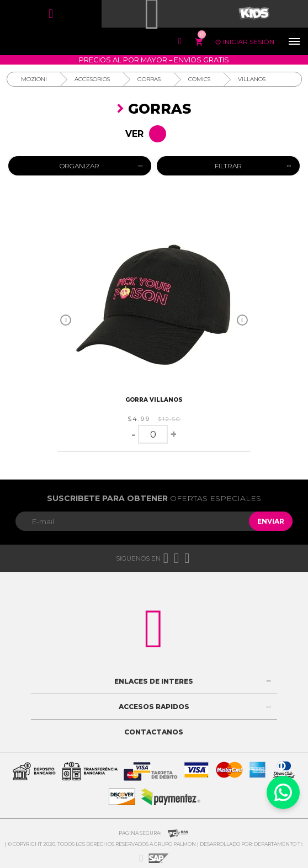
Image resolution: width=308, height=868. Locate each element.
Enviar (271, 521)
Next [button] (242, 320)
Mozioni (34, 79)
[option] (154, 308)
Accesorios (92, 79)
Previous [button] (66, 320)
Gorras (149, 79)
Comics (199, 79)
